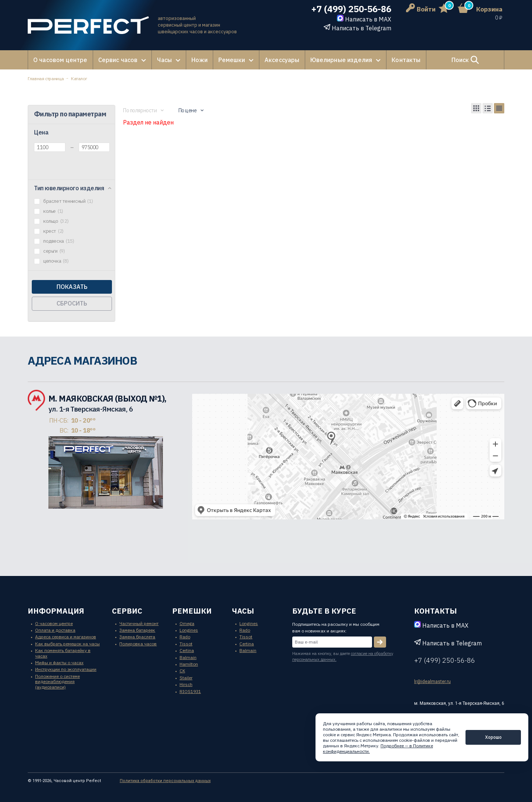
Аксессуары (282, 60)
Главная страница (46, 79)
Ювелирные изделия (341, 60)
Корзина (489, 9)
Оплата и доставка (55, 630)
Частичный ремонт (139, 623)
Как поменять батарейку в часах (63, 653)
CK (182, 671)
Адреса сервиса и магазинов (66, 637)
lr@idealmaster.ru (432, 682)
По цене (188, 110)
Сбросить (72, 303)
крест (53, 231)
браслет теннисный (68, 201)
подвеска (59, 241)
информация (56, 611)
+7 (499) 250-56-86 (351, 9)
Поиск (465, 60)
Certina (187, 650)
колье (53, 211)
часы (243, 611)
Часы (164, 60)
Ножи (199, 60)
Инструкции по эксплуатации (66, 669)
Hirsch (186, 684)
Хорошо (493, 737)
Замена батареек (137, 630)
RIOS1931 (190, 691)
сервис (127, 611)
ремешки (192, 611)
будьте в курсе (324, 611)
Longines (189, 630)
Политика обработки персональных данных (165, 781)
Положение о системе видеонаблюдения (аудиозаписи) (57, 682)
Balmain (188, 657)
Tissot (186, 644)
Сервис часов (118, 60)
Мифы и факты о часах (59, 663)
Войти (421, 9)
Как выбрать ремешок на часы (67, 644)
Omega (187, 623)
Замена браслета (137, 637)
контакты (436, 611)
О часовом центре (60, 60)
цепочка (56, 261)
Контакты (406, 60)
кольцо (56, 221)
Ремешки (232, 60)
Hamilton (189, 664)
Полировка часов (138, 644)
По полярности (140, 110)
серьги (54, 251)
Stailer (186, 678)
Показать (72, 287)
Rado (185, 637)
